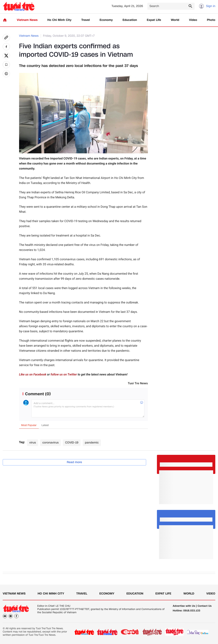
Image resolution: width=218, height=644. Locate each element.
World (175, 20)
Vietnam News (27, 20)
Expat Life (154, 20)
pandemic (92, 443)
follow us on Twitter (64, 375)
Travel (85, 20)
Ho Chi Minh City (59, 20)
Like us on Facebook (33, 375)
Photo (211, 20)
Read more (74, 462)
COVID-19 (72, 443)
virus (33, 443)
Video (193, 20)
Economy (106, 20)
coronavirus (50, 443)
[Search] (171, 6)
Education (130, 20)
